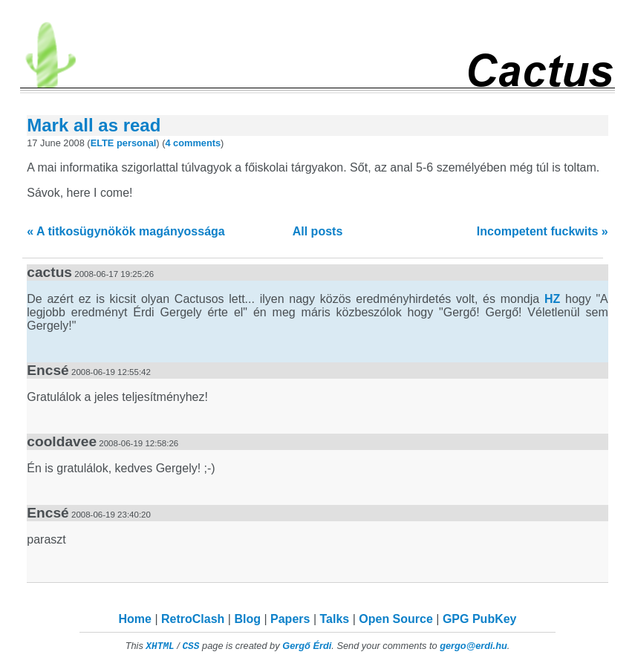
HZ (552, 299)
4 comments (193, 143)
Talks (334, 619)
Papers (290, 619)
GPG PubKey (480, 619)
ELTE (102, 143)
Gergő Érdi (307, 646)
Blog (247, 619)
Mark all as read (94, 125)
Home (135, 619)
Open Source (396, 619)
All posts (318, 231)
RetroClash (193, 619)
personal (136, 143)
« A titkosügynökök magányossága (126, 231)
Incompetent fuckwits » (543, 231)
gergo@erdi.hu (473, 646)
